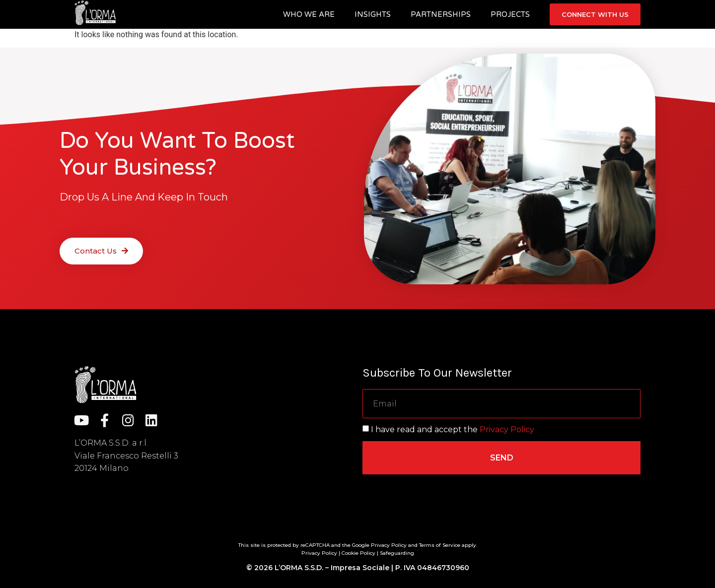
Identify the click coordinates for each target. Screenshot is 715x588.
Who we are (309, 14)
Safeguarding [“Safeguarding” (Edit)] (397, 553)
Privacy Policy (507, 429)
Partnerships (441, 14)
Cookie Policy (358, 553)
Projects (510, 14)
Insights (373, 14)
